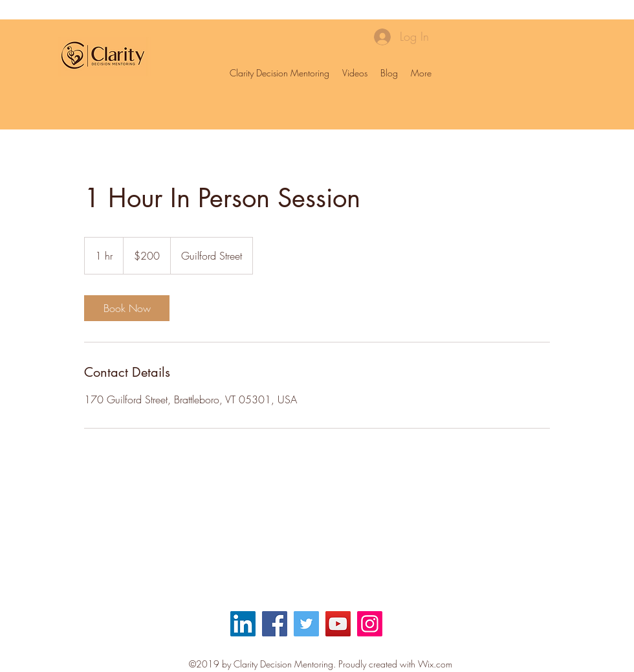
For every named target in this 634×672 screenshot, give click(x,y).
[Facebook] (275, 624)
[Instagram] (370, 624)
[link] (127, 308)
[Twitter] (306, 624)
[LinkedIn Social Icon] (243, 624)
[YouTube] (338, 624)
